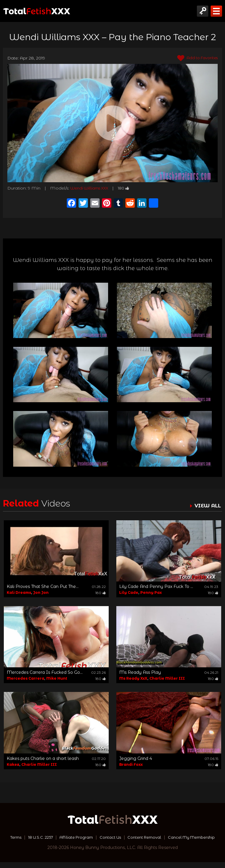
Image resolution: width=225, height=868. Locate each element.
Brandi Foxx (131, 764)
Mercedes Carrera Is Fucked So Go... (45, 672)
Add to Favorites (196, 58)
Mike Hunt (57, 678)
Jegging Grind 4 (136, 758)
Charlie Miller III (167, 678)
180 (128, 188)
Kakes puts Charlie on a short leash (43, 758)
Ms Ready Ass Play (140, 672)
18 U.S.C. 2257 (63, 837)
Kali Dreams (19, 592)
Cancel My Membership (113, 843)
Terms (36, 837)
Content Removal (174, 837)
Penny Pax (151, 592)
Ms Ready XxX (133, 678)
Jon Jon (41, 592)
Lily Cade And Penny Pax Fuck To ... (156, 586)
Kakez (13, 764)
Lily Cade (129, 592)
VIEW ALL (207, 506)
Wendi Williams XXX (91, 188)
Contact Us (138, 837)
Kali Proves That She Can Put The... (43, 586)
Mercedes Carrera (25, 678)
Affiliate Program (102, 837)
